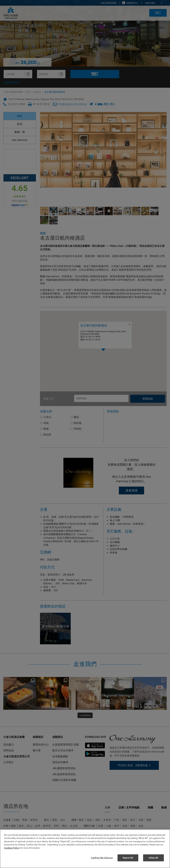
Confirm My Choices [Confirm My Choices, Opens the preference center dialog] (102, 858)
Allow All (153, 858)
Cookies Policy (12, 848)
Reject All (128, 858)
